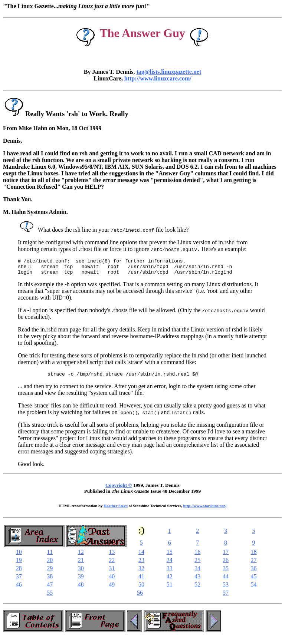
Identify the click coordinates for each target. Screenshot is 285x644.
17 (226, 556)
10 (19, 556)
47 (50, 589)
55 (50, 597)
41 (141, 581)
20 (50, 564)
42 (170, 581)
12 (81, 556)
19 (19, 564)
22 (112, 564)
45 (254, 581)
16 (197, 556)
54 (254, 589)
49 (112, 589)
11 (50, 556)
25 (197, 564)
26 (226, 564)
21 (81, 564)
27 (254, 564)
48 (81, 589)
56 (140, 597)
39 (81, 581)
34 (197, 573)
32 (141, 573)
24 (170, 564)
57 (226, 597)
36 (254, 573)
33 (170, 573)
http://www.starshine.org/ (205, 510)
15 (170, 556)
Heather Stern (116, 510)
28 (19, 573)
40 (112, 581)
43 (197, 581)
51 (170, 589)
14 (141, 556)
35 (226, 573)
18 (254, 556)
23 (141, 564)
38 (50, 581)
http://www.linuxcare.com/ (158, 78)
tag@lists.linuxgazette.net (169, 72)
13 (112, 556)
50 (141, 589)
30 (81, 573)
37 (19, 581)
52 (197, 589)
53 (226, 589)
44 (226, 581)
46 (19, 589)
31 (112, 573)
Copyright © (119, 490)
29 (50, 573)
